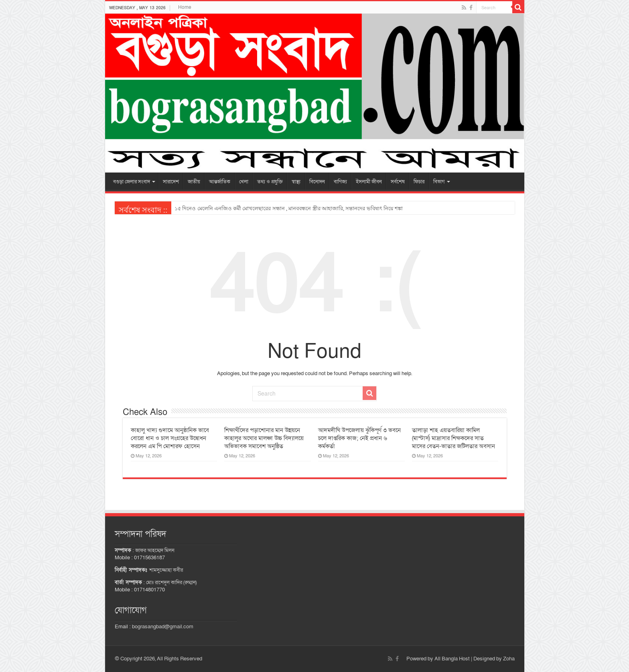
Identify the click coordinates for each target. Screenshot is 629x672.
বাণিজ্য (340, 182)
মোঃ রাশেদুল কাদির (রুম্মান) (171, 583)
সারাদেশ (171, 182)
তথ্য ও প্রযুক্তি (270, 182)
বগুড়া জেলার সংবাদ (132, 182)
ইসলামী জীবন (369, 182)
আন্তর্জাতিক (220, 182)
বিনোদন (317, 182)
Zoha (509, 659)
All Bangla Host (452, 659)
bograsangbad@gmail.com (163, 627)
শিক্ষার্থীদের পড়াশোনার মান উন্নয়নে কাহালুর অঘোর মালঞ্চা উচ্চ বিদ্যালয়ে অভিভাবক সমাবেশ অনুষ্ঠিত (264, 438)
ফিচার (419, 182)
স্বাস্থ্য (296, 182)
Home (185, 7)
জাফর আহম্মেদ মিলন (155, 550)
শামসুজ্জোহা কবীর (166, 570)
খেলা (244, 182)
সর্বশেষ (398, 182)
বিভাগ (439, 182)
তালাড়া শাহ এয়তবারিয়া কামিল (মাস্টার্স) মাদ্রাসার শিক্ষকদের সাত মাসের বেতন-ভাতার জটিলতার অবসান (453, 438)
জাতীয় (194, 182)
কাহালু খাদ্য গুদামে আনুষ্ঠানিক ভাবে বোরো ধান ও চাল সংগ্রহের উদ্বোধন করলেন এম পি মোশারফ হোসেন (170, 438)
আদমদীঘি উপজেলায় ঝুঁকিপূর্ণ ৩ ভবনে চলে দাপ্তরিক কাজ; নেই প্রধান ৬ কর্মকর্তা (359, 438)
